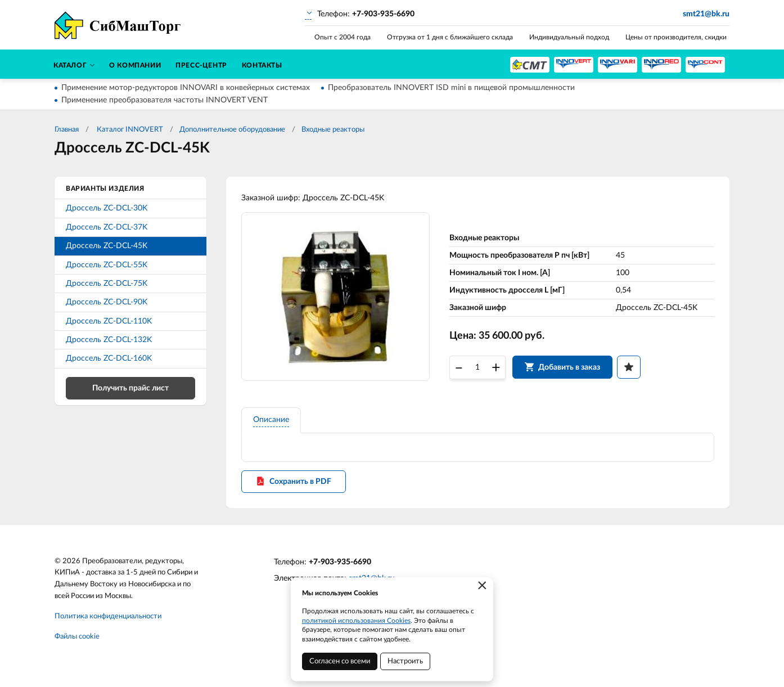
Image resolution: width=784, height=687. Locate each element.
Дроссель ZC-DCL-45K (107, 246)
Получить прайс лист (130, 388)
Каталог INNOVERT (129, 130)
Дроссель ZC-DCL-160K (109, 358)
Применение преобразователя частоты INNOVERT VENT (165, 100)
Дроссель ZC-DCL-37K (107, 227)
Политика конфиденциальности (108, 621)
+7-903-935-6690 (340, 567)
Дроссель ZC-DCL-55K (107, 265)
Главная (67, 130)
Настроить (405, 661)
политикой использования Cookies (356, 621)
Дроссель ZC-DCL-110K (109, 321)
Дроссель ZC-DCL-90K (107, 302)
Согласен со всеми (340, 661)
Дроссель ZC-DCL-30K (107, 208)
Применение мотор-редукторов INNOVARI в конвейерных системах (186, 88)
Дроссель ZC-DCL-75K (107, 284)
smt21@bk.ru (706, 14)
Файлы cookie (77, 641)
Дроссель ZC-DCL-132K (109, 340)
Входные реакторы (333, 130)
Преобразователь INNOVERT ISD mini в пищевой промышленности (451, 88)
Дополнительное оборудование (232, 130)
